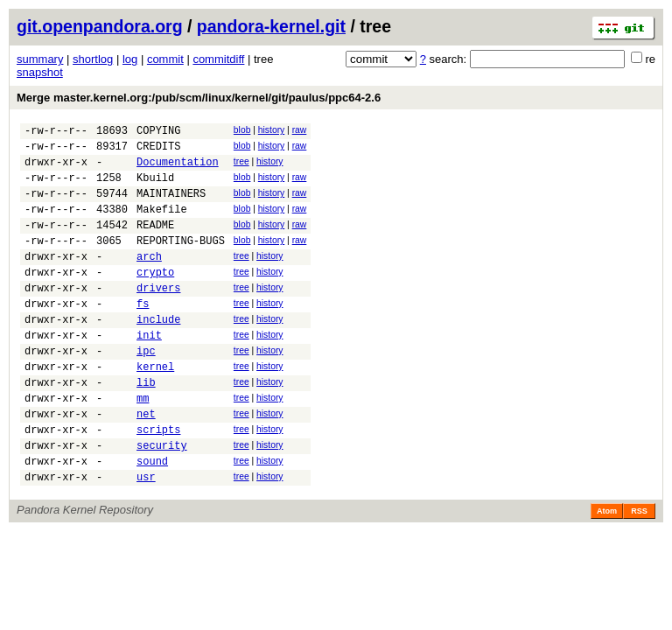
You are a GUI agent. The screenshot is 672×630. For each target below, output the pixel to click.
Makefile (162, 224)
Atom (607, 571)
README (155, 243)
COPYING (158, 133)
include (158, 353)
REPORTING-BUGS (181, 261)
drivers (158, 316)
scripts (158, 482)
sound (152, 518)
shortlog (93, 59)
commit (165, 59)
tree (241, 167)
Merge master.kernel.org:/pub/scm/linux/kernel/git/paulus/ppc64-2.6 (199, 98)
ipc (146, 390)
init (149, 371)
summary (40, 59)
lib (146, 427)
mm (143, 445)
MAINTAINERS (171, 206)
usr (146, 537)
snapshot (40, 72)
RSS (639, 571)
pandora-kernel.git (271, 26)
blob (242, 130)
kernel (155, 408)
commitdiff (218, 59)
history (271, 130)
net (146, 463)
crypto (155, 298)
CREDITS (158, 151)
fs (143, 335)
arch (149, 280)
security (162, 500)
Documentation (178, 169)
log (130, 59)
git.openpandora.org (100, 26)
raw (300, 130)
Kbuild (155, 188)
